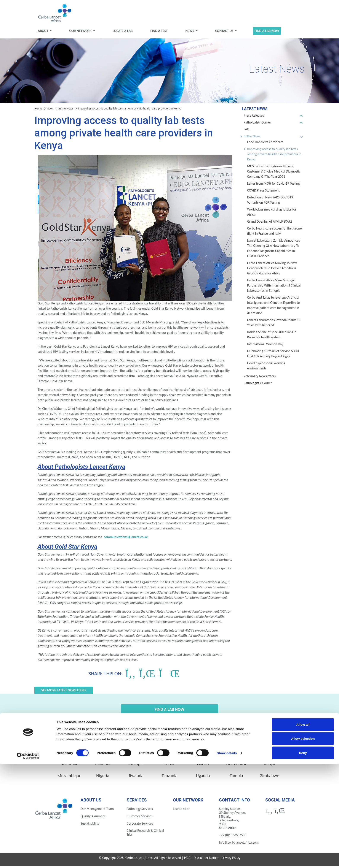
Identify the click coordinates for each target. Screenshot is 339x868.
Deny (303, 856)
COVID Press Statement (263, 192)
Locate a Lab (123, 32)
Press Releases (254, 117)
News (190, 32)
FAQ (246, 131)
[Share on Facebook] (130, 675)
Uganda (203, 777)
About (43, 32)
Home (38, 110)
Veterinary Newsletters (260, 378)
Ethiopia (136, 765)
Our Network (81, 32)
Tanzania (170, 777)
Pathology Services (140, 810)
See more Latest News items (64, 692)
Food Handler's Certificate (265, 144)
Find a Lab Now (267, 32)
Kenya (270, 765)
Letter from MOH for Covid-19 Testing (273, 185)
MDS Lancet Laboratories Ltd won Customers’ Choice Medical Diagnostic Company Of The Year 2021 (274, 173)
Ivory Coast (236, 765)
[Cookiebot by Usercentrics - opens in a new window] (28, 860)
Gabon (169, 765)
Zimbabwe (270, 777)
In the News (252, 138)
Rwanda (136, 777)
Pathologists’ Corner (258, 385)
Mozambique (69, 777)
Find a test (159, 32)
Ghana (203, 765)
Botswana (69, 765)
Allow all (303, 828)
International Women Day (265, 346)
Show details (227, 857)
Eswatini (103, 765)
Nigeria (103, 777)
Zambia (236, 777)
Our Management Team (97, 810)
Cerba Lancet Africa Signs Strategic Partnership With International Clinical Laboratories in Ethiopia (274, 287)
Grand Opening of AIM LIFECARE (270, 223)
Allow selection (303, 842)
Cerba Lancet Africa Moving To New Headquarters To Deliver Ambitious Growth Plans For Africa (272, 270)
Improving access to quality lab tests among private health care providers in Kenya (274, 156)
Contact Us (225, 32)
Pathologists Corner (257, 124)
